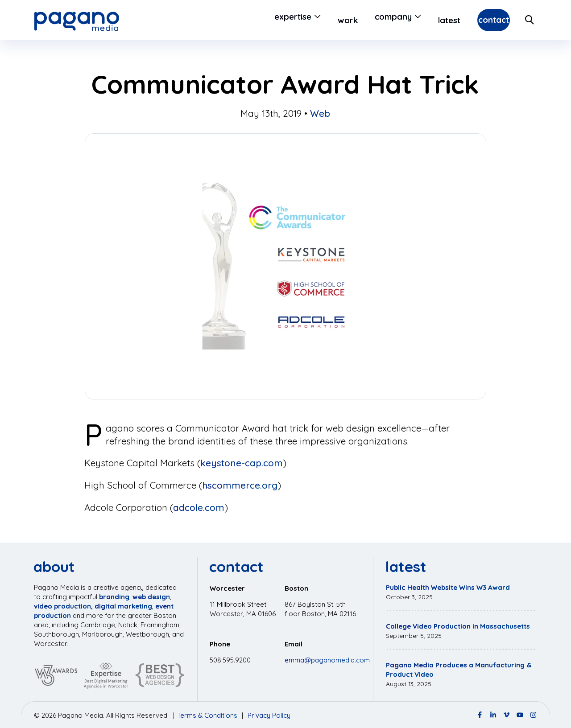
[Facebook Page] (480, 715)
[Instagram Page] (533, 715)
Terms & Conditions (207, 715)
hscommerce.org (240, 485)
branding (114, 597)
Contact (482, 20)
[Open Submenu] (293, 20)
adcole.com (199, 507)
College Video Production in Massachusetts (458, 626)
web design (151, 597)
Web (320, 113)
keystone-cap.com (242, 463)
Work (325, 20)
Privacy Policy (269, 715)
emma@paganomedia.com (327, 660)
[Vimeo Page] (507, 715)
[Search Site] (530, 20)
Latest (426, 20)
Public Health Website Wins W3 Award (448, 587)
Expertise (270, 20)
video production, (63, 606)
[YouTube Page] (520, 715)
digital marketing (123, 606)
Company (370, 20)
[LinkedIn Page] (493, 715)
